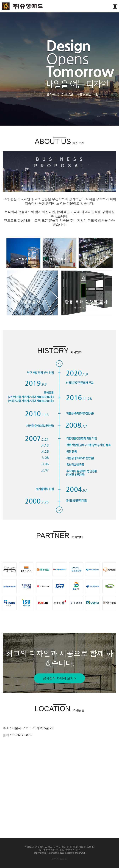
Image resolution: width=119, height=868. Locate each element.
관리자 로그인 (60, 859)
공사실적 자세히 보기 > (60, 678)
